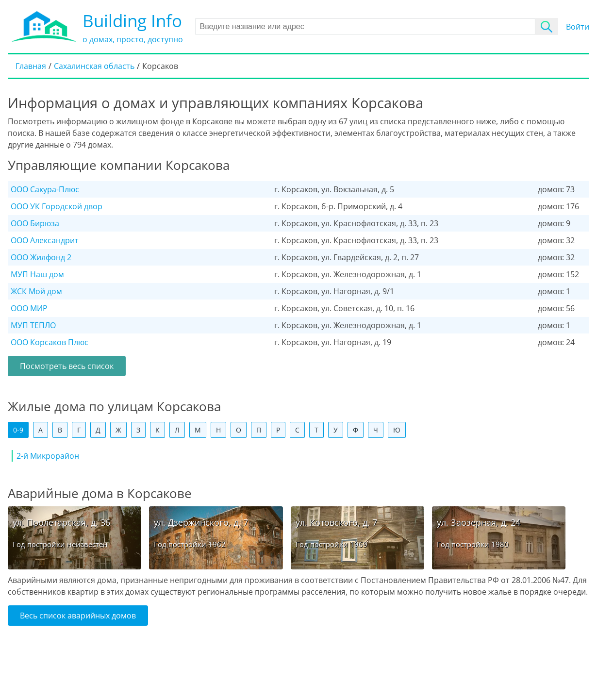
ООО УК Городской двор (57, 206)
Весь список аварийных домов (78, 616)
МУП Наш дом (37, 274)
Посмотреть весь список (67, 366)
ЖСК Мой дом (36, 291)
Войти (578, 27)
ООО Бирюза (35, 223)
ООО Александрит (45, 240)
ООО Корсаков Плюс (50, 342)
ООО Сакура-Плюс (45, 189)
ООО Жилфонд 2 (41, 257)
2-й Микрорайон (48, 456)
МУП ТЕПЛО (33, 325)
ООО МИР (29, 308)
